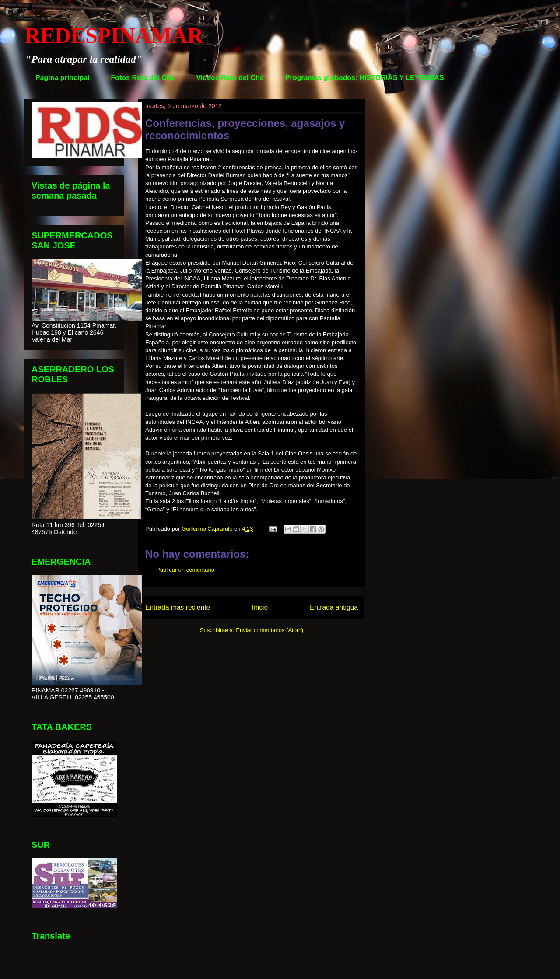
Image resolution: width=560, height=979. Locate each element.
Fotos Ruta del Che (143, 78)
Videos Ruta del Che (230, 78)
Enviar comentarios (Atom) (269, 630)
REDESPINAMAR (114, 35)
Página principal (63, 78)
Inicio (260, 607)
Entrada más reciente (178, 607)
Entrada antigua (334, 607)
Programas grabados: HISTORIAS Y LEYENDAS (365, 78)
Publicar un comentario (185, 570)
